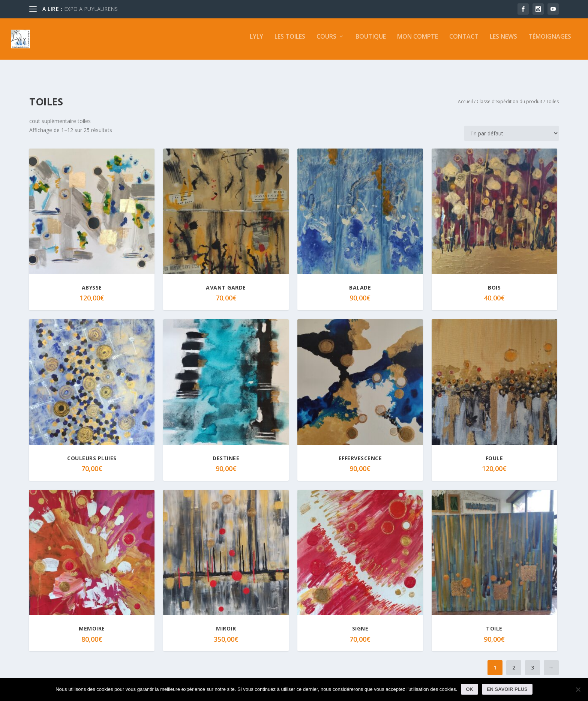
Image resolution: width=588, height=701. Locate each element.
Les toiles (290, 42)
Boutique (371, 42)
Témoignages (550, 42)
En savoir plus (507, 689)
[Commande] (511, 127)
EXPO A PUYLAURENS (91, 9)
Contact (464, 42)
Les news (503, 42)
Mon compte (418, 42)
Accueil (465, 95)
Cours (326, 42)
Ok (469, 689)
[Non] (578, 689)
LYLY (256, 42)
